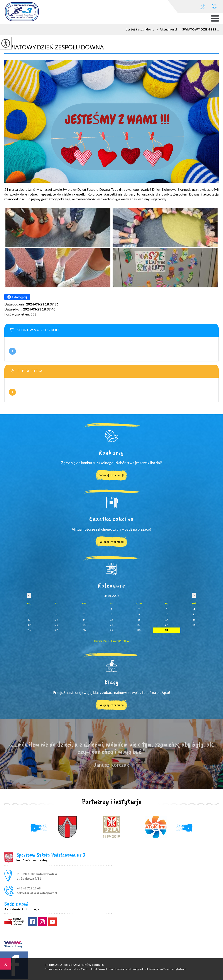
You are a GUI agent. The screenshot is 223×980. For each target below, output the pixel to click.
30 (139, 630)
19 (29, 625)
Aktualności (166, 29)
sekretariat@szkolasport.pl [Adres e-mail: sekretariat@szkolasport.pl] (37, 893)
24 (167, 625)
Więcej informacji (12, 351)
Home (150, 29)
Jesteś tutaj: (136, 29)
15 (111, 620)
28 (84, 630)
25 (194, 625)
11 (194, 614)
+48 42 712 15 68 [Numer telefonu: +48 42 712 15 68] (29, 888)
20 (56, 625)
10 (167, 614)
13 (56, 620)
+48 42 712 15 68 (214, 6)
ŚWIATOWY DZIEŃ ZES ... (198, 29)
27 (56, 630)
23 (139, 625)
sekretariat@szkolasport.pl (203, 7)
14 (84, 620)
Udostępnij (17, 297)
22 (111, 625)
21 (84, 625)
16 (139, 620)
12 (29, 620)
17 (167, 620)
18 (194, 620)
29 (111, 630)
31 (167, 630)
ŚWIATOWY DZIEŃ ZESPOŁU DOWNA (54, 47)
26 (29, 630)
